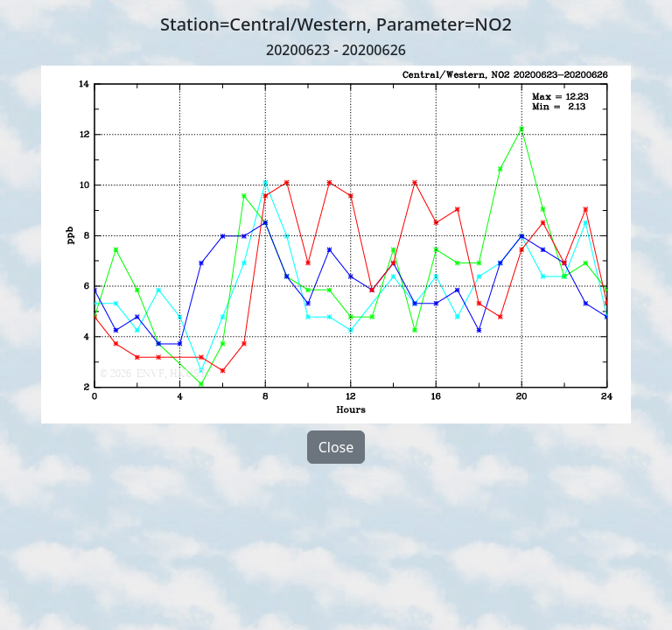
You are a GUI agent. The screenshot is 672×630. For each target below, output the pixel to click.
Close (336, 447)
